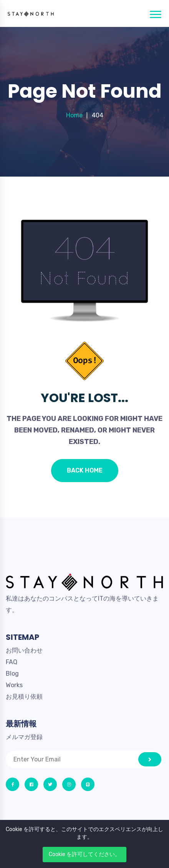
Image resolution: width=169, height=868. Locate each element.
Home (74, 115)
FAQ (12, 662)
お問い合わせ (24, 650)
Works (14, 685)
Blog (12, 674)
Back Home (85, 470)
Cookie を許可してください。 (84, 854)
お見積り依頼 (24, 697)
